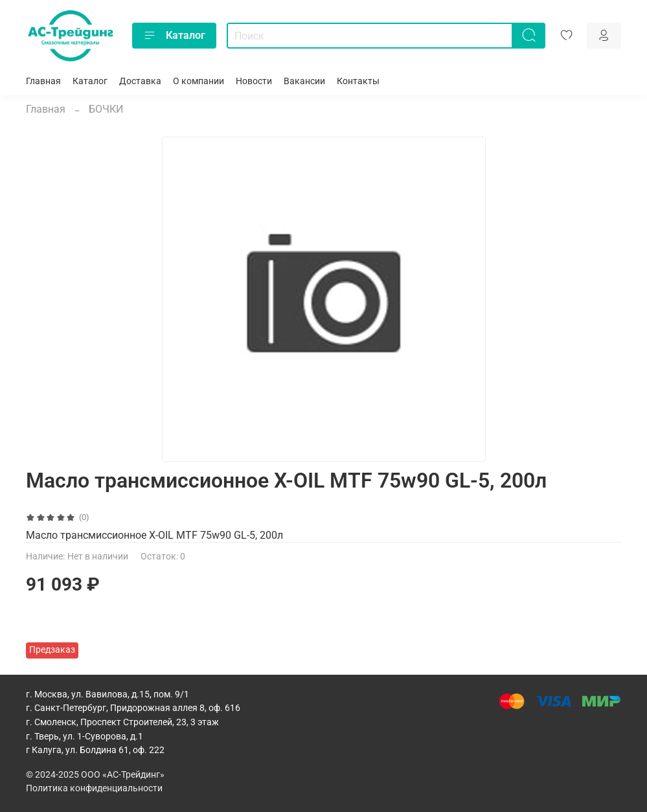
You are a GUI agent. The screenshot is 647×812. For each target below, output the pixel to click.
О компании (199, 81)
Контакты (358, 81)
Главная (43, 81)
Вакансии (304, 81)
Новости (254, 81)
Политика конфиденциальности (94, 788)
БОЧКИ (106, 109)
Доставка (140, 81)
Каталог (174, 36)
